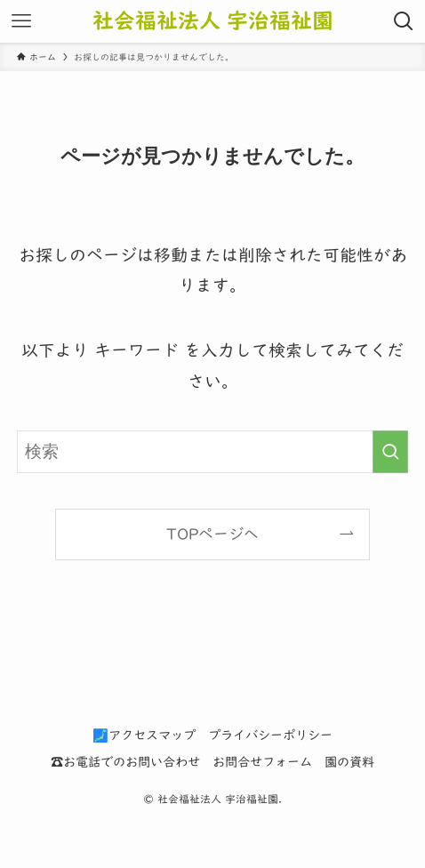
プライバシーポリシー (270, 735)
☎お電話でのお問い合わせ (125, 762)
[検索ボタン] (404, 21)
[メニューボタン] (21, 21)
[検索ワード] (212, 452)
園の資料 (349, 762)
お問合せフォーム (262, 762)
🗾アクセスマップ (144, 735)
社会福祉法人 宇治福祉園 (213, 21)
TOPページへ (212, 534)
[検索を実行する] (390, 452)
